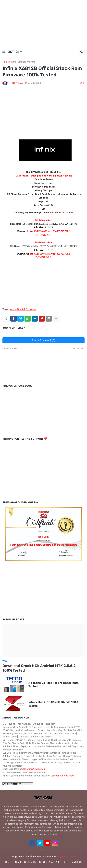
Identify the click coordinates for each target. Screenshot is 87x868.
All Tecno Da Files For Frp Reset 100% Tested (54, 685)
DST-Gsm (15, 52)
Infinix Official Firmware (23, 62)
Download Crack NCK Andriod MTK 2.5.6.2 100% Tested (39, 668)
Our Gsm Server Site (50, 862)
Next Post (78, 349)
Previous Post (11, 349)
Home (6, 62)
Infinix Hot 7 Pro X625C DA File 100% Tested (53, 704)
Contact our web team (62, 776)
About (18, 862)
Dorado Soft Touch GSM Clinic (57, 213)
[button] (4, 52)
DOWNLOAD (44, 235)
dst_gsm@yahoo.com (34, 769)
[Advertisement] (43, 23)
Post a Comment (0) (43, 340)
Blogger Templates (67, 857)
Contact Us (30, 862)
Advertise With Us (73, 862)
